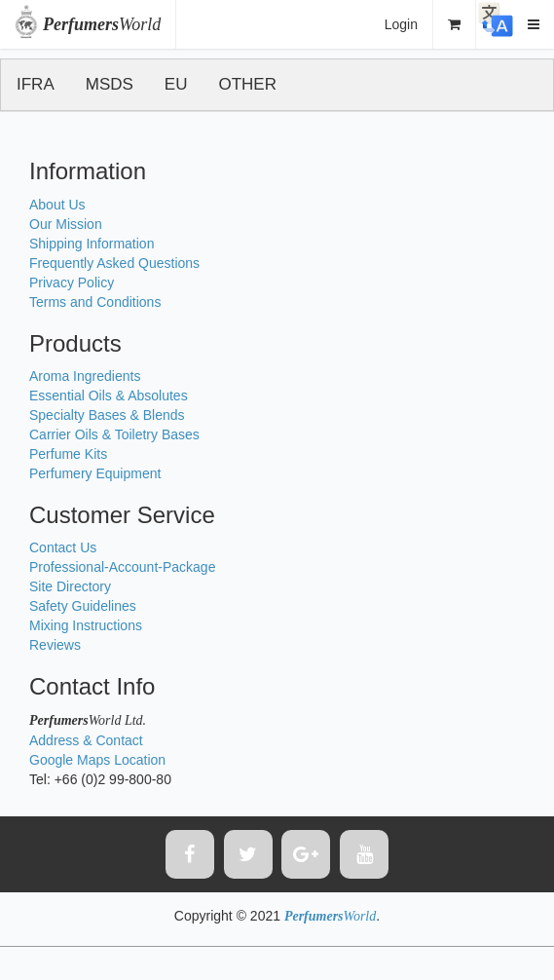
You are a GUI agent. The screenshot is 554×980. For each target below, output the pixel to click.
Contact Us (63, 547)
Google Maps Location (97, 760)
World (102, 24)
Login (401, 24)
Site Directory (70, 586)
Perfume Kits (68, 454)
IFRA (36, 84)
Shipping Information (92, 244)
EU (176, 84)
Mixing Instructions (86, 625)
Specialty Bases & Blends (107, 415)
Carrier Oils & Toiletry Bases (114, 434)
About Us (57, 205)
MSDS (110, 84)
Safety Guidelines (83, 606)
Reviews (55, 645)
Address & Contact (86, 740)
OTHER (247, 84)
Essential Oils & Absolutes (109, 396)
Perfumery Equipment (95, 473)
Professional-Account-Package (122, 567)
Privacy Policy (72, 283)
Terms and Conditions (95, 302)
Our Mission (66, 224)
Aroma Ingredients (85, 376)
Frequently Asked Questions (114, 263)
